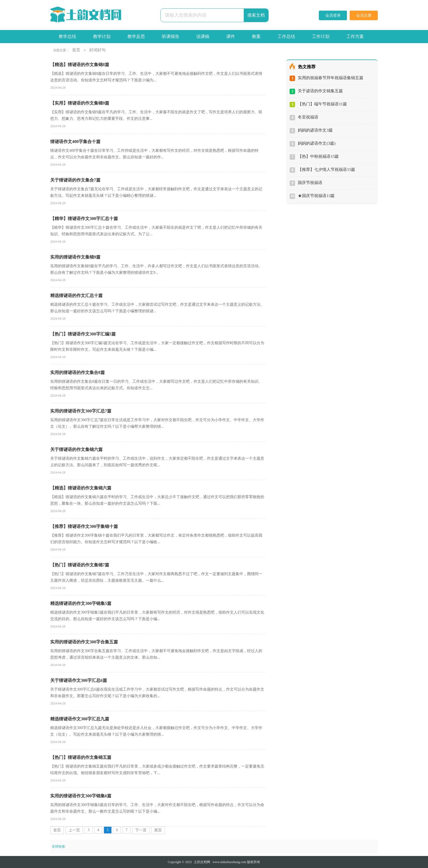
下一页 (141, 830)
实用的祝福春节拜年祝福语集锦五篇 (331, 78)
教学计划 (102, 36)
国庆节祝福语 (310, 183)
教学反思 (136, 36)
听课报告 (171, 36)
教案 (256, 36)
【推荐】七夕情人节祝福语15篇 (326, 170)
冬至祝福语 (308, 117)
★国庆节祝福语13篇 (316, 196)
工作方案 (355, 36)
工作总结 (286, 36)
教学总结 (67, 36)
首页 (76, 50)
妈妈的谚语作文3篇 (315, 130)
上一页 (74, 830)
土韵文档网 (202, 862)
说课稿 (203, 36)
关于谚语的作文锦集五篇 (320, 91)
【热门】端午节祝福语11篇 (322, 104)
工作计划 (321, 36)
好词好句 (97, 50)
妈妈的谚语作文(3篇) (317, 143)
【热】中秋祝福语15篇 (318, 156)
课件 (231, 36)
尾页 (158, 830)
